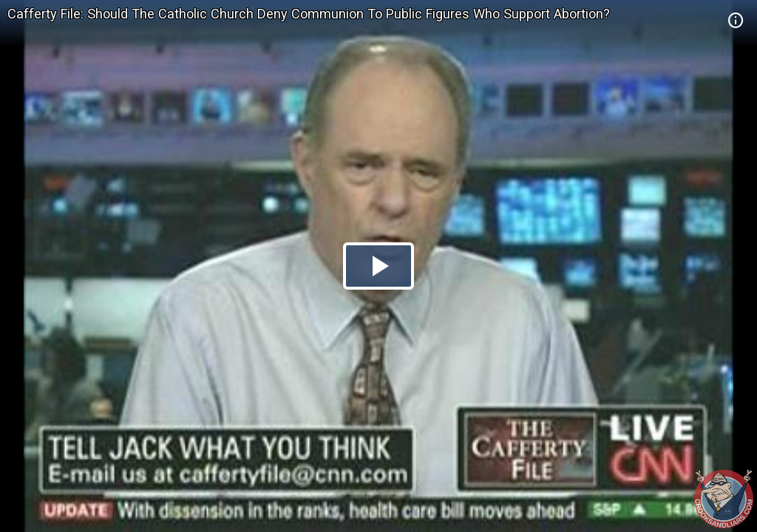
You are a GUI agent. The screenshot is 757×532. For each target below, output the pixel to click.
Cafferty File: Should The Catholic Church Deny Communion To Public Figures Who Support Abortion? (309, 14)
